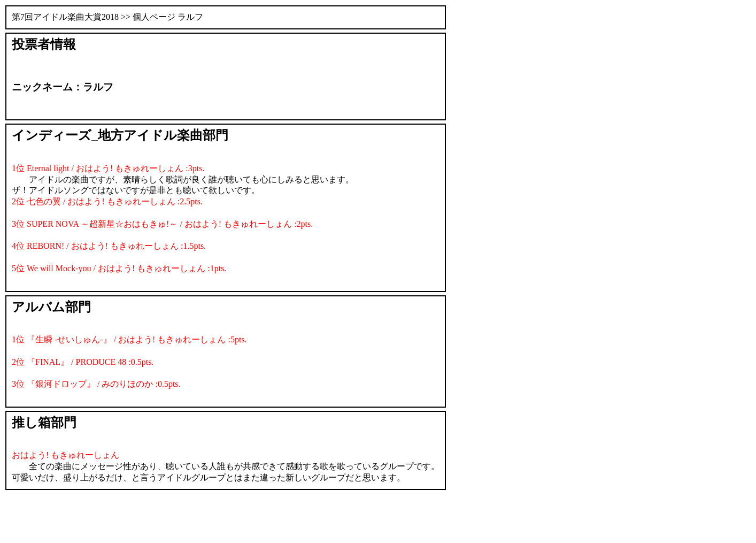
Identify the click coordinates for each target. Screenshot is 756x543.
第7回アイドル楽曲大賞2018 (65, 17)
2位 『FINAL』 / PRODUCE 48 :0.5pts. (83, 362)
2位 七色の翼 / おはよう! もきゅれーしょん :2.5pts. (107, 201)
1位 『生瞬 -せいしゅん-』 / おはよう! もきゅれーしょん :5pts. (129, 339)
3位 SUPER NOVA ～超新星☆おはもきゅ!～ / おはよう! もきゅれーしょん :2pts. (162, 224)
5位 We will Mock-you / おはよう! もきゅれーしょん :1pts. (119, 268)
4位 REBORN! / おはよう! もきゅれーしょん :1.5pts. (109, 246)
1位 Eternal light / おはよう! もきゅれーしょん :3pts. (108, 168)
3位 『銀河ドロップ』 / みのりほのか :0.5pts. (96, 384)
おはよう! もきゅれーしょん (65, 455)
